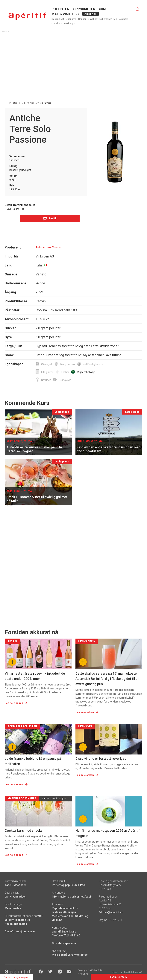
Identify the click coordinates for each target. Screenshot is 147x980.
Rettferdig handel (93, 364)
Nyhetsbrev (106, 19)
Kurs (103, 9)
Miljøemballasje (86, 372)
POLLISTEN (60, 9)
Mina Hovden (13, 908)
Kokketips (69, 23)
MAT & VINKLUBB (65, 14)
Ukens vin (71, 19)
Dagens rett (58, 19)
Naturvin (46, 380)
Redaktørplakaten (16, 924)
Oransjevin (65, 380)
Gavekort (93, 19)
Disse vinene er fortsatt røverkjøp (101, 759)
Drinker (82, 19)
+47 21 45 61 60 (71, 935)
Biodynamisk (68, 364)
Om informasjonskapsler (20, 931)
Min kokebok (121, 19)
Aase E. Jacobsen (16, 885)
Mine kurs (57, 23)
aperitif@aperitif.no (64, 932)
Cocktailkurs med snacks (24, 831)
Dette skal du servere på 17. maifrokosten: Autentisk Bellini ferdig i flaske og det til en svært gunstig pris (107, 679)
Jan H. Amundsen (15, 897)
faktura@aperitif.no (111, 912)
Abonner (91, 14)
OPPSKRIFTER (84, 9)
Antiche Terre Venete (48, 247)
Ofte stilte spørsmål (64, 943)
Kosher (65, 372)
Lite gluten (47, 372)
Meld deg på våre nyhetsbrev (70, 955)
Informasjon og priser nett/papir (72, 897)
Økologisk (47, 364)
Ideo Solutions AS (132, 972)
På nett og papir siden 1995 (69, 885)
